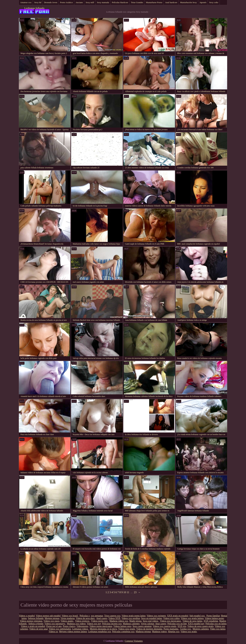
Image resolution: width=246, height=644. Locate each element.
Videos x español (27, 616)
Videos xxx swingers (156, 616)
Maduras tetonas (143, 632)
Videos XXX (114, 618)
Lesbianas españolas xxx (100, 632)
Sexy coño (214, 2)
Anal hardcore (171, 2)
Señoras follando (36, 618)
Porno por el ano (54, 626)
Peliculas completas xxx (123, 632)
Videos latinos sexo (122, 626)
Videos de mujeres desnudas (149, 629)
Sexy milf (90, 2)
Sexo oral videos (151, 621)
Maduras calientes (131, 624)
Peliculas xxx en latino (216, 624)
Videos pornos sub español (48, 616)
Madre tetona (135, 621)
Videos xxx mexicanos (171, 621)
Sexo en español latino (152, 618)
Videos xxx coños (171, 618)
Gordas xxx (186, 629)
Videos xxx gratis (189, 632)
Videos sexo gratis (127, 629)
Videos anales (67, 621)
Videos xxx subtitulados (60, 629)
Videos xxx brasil (70, 616)
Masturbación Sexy (188, 2)
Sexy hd (38, 2)
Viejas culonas (147, 624)
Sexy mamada (103, 2)
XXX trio (182, 626)
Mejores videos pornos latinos (73, 632)
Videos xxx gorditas (131, 618)
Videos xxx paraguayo (55, 624)
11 (128, 592)
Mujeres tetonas (52, 618)
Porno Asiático (66, 2)
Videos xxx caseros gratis (165, 626)
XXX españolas (211, 621)
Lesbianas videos (81, 629)
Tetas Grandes (137, 2)
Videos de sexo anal (39, 629)
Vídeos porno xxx (100, 621)
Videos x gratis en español (33, 626)
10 (125, 592)
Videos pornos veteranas (31, 621)
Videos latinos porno (214, 618)
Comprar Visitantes (134, 641)
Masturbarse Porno (154, 2)
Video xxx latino (218, 629)
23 (135, 592)
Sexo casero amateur (142, 626)
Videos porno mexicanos (101, 626)
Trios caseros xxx (112, 616)
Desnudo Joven (51, 2)
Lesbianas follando (34, 8)
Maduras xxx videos (76, 624)
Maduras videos (159, 632)
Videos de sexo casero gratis (200, 626)
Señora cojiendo (36, 624)
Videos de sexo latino (192, 621)
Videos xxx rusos (51, 621)
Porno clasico (69, 626)
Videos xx (53, 632)
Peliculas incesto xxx (112, 624)
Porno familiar (213, 616)
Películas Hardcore (120, 2)
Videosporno (82, 626)
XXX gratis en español (178, 616)
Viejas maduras (68, 618)
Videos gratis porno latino (133, 616)
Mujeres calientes (201, 629)
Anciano (79, 2)
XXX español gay (196, 624)
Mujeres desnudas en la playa (103, 629)
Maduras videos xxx (119, 621)
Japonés (203, 2)
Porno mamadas (171, 629)
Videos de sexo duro (86, 618)
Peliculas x (85, 616)
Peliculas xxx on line (177, 624)
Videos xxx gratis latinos (192, 618)
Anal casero (102, 618)
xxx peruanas (97, 616)
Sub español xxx (197, 616)
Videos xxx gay (94, 624)
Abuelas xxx (174, 632)
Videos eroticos (82, 621)
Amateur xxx (26, 2)
